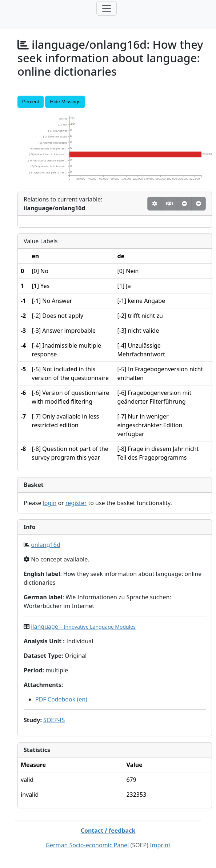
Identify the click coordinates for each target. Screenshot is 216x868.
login (50, 503)
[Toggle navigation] (107, 8)
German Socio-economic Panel (87, 845)
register (76, 503)
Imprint (160, 845)
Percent (31, 102)
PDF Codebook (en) (61, 699)
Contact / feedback (108, 831)
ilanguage (83, 627)
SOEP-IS (54, 720)
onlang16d (46, 545)
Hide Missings (65, 102)
